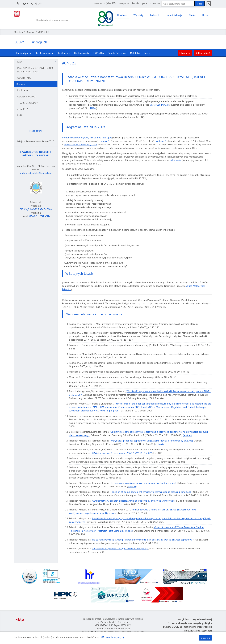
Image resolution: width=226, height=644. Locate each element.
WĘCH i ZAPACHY (41, 216)
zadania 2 (161, 141)
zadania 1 (105, 141)
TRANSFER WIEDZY (28, 103)
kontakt (136, 3)
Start (37, 62)
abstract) (159, 444)
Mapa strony (36, 131)
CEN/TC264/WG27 (160, 105)
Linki (20, 115)
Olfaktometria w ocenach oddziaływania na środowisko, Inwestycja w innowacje (133, 501)
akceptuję (205, 638)
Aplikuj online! (203, 53)
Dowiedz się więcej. (114, 637)
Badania (31, 32)
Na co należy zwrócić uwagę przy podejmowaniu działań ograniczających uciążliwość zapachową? (143, 540)
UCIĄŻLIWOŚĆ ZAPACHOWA (37, 209)
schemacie (176, 160)
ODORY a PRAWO (26, 97)
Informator (185, 53)
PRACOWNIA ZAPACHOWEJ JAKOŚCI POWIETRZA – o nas (36, 70)
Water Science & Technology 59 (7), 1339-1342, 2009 (123, 453)
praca (145, 3)
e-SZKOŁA (23, 109)
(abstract (187, 435)
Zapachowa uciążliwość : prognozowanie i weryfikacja (120, 548)
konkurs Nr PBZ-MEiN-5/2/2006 (80, 145)
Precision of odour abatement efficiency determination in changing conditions (151, 492)
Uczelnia (19, 32)
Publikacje (23, 90)
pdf (118, 411)
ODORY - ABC (24, 78)
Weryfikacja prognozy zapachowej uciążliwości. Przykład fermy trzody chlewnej (152, 441)
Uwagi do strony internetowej (194, 619)
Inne (147, 53)
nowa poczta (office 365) (105, 3)
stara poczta (124, 3)
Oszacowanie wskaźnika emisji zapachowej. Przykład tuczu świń (144, 483)
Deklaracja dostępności (198, 631)
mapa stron (155, 3)
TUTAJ (93, 108)
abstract (132, 486)
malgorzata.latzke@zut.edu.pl (36, 173)
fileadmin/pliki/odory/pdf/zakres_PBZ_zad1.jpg (87, 138)
